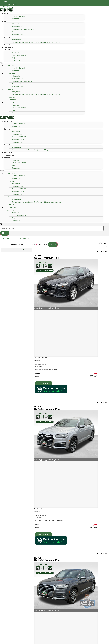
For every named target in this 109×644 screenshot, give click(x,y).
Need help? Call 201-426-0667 (55, 641)
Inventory (8, 21)
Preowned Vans (17, 34)
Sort (40, 244)
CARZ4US (7, 118)
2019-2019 (22, 239)
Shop (5, 409)
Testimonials (9, 47)
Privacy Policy (43, 627)
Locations (8, 13)
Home (4, 239)
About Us (8, 50)
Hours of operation (14, 441)
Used (17, 239)
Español (5, 2)
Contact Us (16, 60)
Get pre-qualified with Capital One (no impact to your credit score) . (36, 42)
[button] (42, 63)
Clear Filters (103, 243)
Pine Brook (16, 19)
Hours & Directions (19, 55)
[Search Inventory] (52, 228)
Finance (7, 37)
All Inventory (11, 239)
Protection (8, 45)
